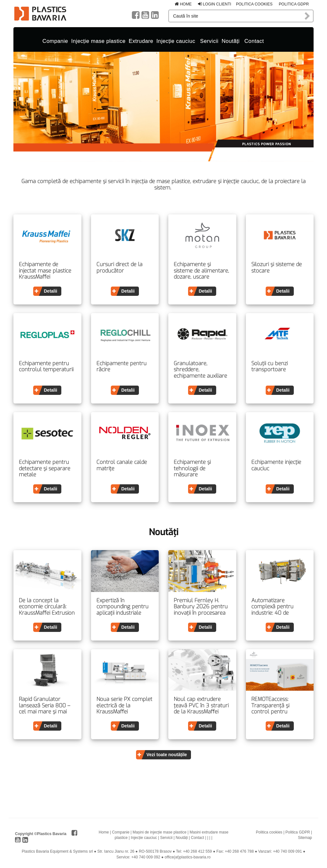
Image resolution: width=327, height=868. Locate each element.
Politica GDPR (294, 4)
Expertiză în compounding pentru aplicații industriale (122, 607)
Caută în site (308, 16)
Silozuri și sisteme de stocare (277, 268)
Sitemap (305, 838)
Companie (55, 41)
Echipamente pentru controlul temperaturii (46, 367)
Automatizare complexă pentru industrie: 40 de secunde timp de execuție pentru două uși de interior (277, 607)
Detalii (50, 291)
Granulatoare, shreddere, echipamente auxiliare (200, 370)
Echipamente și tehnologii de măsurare (192, 469)
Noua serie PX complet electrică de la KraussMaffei (124, 706)
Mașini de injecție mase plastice (160, 832)
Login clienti (215, 4)
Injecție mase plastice (98, 41)
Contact (254, 41)
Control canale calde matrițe (122, 465)
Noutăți (231, 41)
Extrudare (141, 41)
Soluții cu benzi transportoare (270, 367)
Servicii (209, 41)
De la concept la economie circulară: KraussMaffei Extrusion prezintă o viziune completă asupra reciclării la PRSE (47, 607)
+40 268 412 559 (197, 851)
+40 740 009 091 (287, 851)
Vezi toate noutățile (167, 755)
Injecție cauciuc (176, 41)
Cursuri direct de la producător (119, 268)
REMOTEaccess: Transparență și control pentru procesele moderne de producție (279, 706)
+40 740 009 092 (146, 857)
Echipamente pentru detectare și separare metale (45, 469)
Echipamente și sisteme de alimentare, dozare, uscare (201, 271)
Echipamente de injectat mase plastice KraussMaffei (45, 271)
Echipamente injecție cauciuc (276, 465)
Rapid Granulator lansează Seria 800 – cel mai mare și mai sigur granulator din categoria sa (45, 706)
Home (183, 4)
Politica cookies (254, 4)
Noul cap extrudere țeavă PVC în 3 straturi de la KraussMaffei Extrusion (201, 706)
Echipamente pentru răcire (122, 367)
